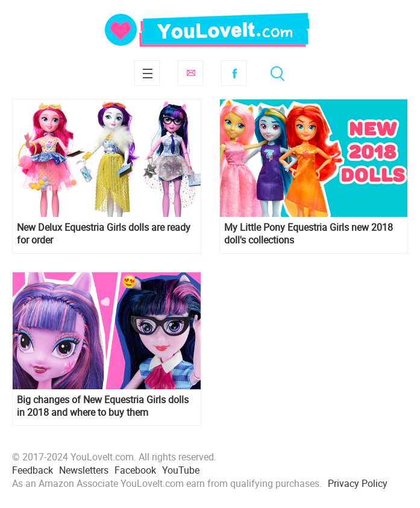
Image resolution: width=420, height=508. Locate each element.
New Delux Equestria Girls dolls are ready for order (104, 234)
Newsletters (84, 470)
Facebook (234, 73)
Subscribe (190, 73)
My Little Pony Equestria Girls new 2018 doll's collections (309, 234)
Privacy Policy (358, 483)
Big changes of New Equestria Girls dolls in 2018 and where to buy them (103, 406)
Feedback (33, 470)
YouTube (181, 470)
